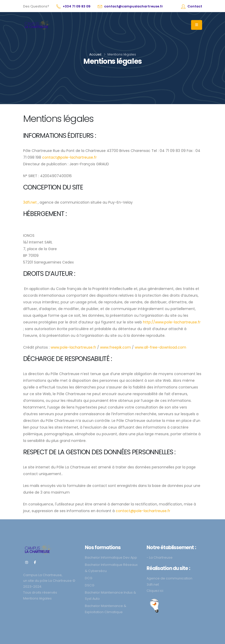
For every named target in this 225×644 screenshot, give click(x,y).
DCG (89, 578)
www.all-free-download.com (160, 347)
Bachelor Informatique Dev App (111, 557)
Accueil (95, 54)
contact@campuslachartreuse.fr (134, 6)
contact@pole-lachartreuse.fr (69, 157)
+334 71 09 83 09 (77, 6)
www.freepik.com (115, 347)
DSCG (90, 585)
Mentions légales (37, 598)
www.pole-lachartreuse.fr (73, 347)
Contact (195, 6)
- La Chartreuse (160, 557)
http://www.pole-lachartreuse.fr (172, 322)
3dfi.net (30, 202)
